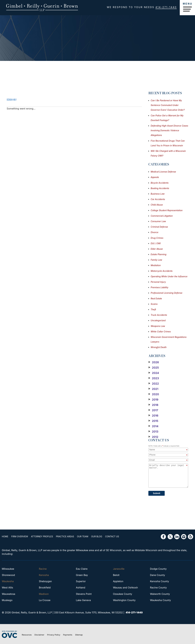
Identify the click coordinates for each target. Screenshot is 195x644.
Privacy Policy (54, 635)
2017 (153, 410)
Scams (154, 304)
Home (5, 536)
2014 (153, 426)
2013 (153, 432)
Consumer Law (158, 221)
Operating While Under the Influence (169, 276)
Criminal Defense (159, 227)
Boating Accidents (160, 188)
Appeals (155, 177)
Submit (157, 493)
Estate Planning (159, 254)
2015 (153, 421)
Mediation (156, 265)
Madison (44, 594)
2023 (154, 378)
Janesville (119, 569)
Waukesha (8, 581)
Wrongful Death (159, 347)
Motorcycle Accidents (162, 271)
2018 (153, 405)
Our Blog (97, 536)
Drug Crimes (157, 238)
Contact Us (112, 536)
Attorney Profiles (42, 536)
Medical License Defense (163, 172)
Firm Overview (20, 536)
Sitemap (79, 635)
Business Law (158, 194)
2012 (153, 437)
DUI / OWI (156, 243)
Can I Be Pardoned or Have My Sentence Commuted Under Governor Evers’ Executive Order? (168, 105)
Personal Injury (158, 282)
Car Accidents (158, 199)
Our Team (83, 536)
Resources (27, 635)
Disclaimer (39, 635)
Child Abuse (157, 205)
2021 (153, 389)
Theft (153, 309)
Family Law (156, 260)
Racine (43, 569)
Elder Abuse (157, 249)
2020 (154, 394)
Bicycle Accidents (160, 183)
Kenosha (44, 575)
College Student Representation (167, 210)
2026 (154, 362)
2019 (153, 400)
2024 (154, 373)
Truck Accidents (159, 315)
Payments (68, 635)
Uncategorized (158, 320)
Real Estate (156, 298)
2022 (154, 384)
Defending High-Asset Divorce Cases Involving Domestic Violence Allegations (169, 130)
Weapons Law (158, 326)
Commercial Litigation (162, 216)
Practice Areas (65, 536)
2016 (153, 416)
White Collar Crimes (161, 332)
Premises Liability (160, 287)
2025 (154, 368)
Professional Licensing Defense (167, 293)
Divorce (155, 232)
